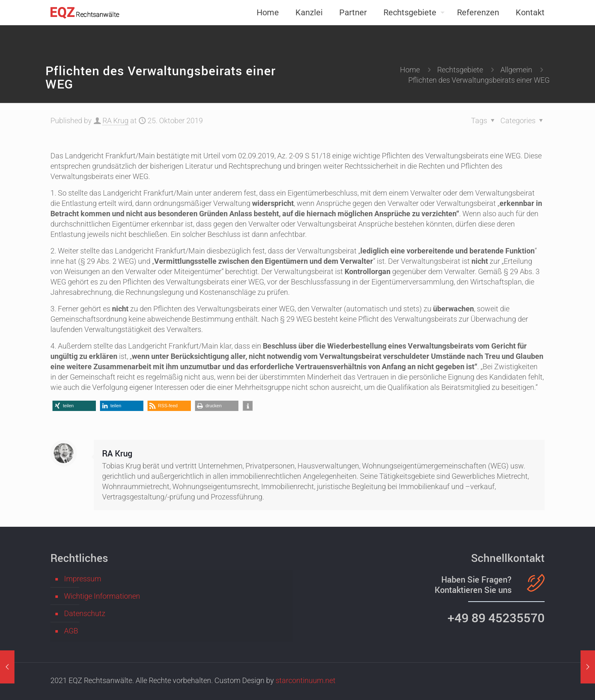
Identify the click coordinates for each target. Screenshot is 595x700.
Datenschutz (85, 613)
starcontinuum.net (306, 680)
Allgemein (516, 70)
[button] (74, 406)
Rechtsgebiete (460, 70)
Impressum (83, 579)
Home (410, 70)
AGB (71, 631)
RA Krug (115, 121)
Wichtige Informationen (102, 596)
